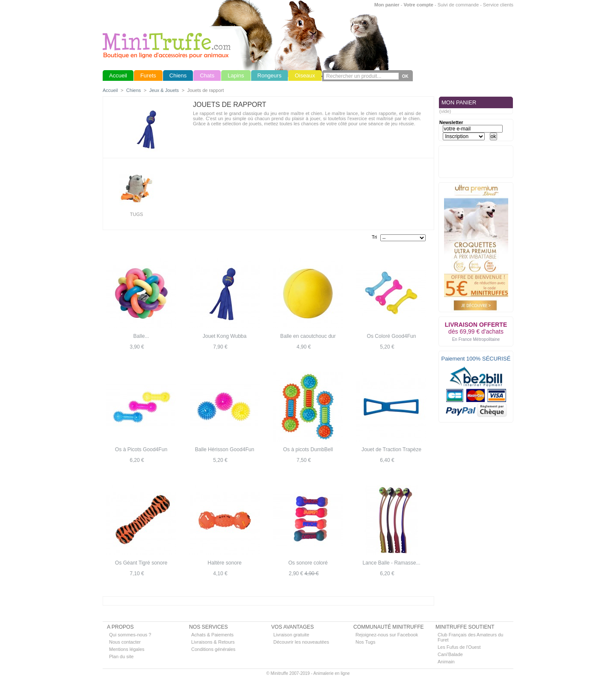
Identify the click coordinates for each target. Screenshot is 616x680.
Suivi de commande (458, 5)
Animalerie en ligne (331, 673)
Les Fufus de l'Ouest (459, 647)
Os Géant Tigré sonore (141, 563)
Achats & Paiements (212, 635)
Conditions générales (213, 649)
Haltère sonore (224, 563)
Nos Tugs (365, 642)
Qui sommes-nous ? (130, 635)
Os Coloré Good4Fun (392, 336)
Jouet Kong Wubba (225, 336)
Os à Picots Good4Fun (141, 449)
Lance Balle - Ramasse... (391, 563)
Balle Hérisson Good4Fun (225, 449)
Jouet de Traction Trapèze (391, 449)
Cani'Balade (450, 654)
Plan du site (121, 656)
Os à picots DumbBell (308, 449)
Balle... (141, 336)
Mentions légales (127, 649)
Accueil (110, 90)
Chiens (133, 90)
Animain (446, 662)
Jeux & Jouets (164, 90)
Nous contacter (125, 642)
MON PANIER (459, 102)
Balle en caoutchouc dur (308, 336)
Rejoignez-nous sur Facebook (387, 635)
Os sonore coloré (308, 563)
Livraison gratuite (291, 635)
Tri (374, 237)
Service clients (498, 5)
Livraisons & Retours (213, 642)
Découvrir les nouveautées (301, 642)
